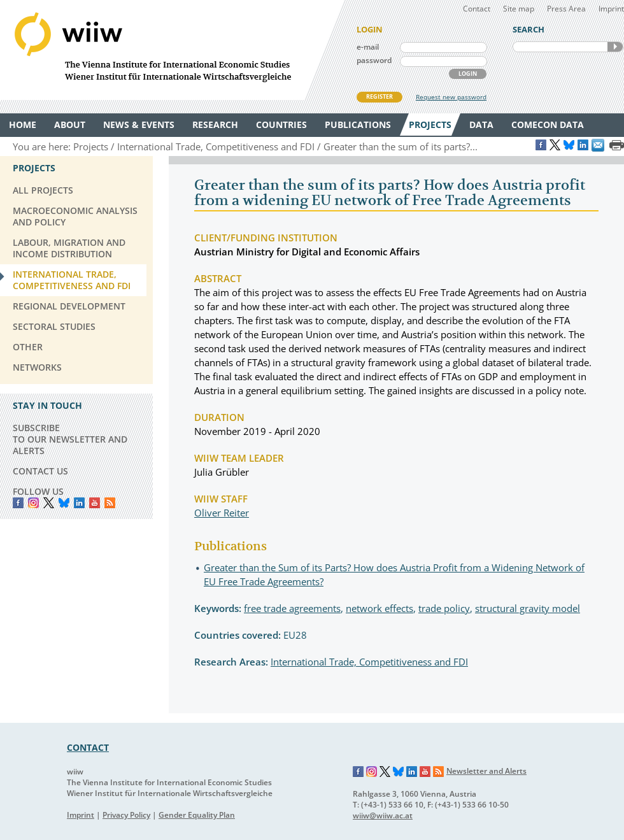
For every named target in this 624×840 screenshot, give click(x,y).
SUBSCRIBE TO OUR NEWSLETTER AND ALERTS (70, 439)
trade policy (444, 608)
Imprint (611, 9)
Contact (477, 9)
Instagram (372, 772)
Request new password (451, 97)
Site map (519, 9)
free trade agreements (292, 608)
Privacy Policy (126, 815)
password (374, 60)
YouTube (95, 503)
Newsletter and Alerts (486, 771)
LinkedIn (79, 503)
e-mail (368, 47)
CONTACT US (40, 471)
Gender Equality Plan (197, 815)
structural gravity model (528, 608)
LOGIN (468, 74)
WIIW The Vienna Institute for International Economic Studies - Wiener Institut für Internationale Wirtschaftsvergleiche (172, 50)
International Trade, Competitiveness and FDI (369, 662)
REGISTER (379, 96)
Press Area (566, 9)
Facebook (18, 503)
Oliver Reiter (222, 513)
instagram (33, 503)
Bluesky (64, 503)
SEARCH (615, 47)
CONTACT (88, 747)
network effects (379, 608)
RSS (110, 503)
